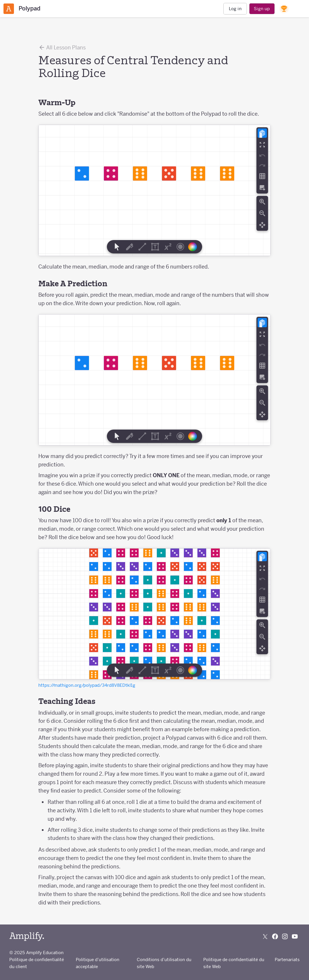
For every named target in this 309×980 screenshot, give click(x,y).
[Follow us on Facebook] (275, 936)
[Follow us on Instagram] (285, 936)
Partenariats (287, 960)
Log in (235, 9)
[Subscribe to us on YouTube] (295, 936)
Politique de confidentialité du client (37, 963)
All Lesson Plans (62, 47)
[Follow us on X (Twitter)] (265, 936)
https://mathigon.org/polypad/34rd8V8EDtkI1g (87, 685)
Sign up (262, 9)
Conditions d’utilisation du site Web (164, 963)
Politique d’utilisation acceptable (98, 963)
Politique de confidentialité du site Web (234, 963)
